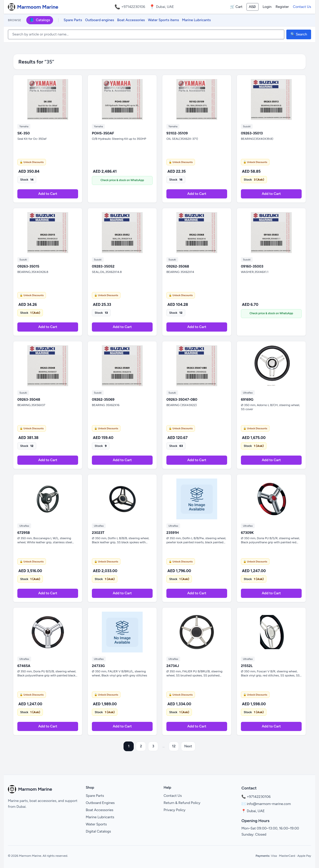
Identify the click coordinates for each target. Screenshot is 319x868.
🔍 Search (299, 34)
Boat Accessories (131, 20)
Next (188, 746)
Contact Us (302, 7)
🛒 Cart (236, 7)
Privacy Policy (175, 810)
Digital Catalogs (98, 831)
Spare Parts (73, 20)
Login (267, 7)
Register (282, 7)
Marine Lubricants (196, 20)
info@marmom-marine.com (269, 804)
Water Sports (96, 824)
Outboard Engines (100, 803)
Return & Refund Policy (182, 803)
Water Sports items (164, 20)
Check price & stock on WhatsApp (122, 180)
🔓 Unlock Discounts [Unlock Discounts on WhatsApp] (32, 162)
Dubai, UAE (256, 811)
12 (174, 746)
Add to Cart (48, 194)
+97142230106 (133, 7)
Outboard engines (100, 20)
